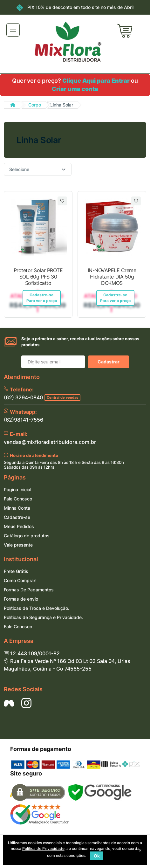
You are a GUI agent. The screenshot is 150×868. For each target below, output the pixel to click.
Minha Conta (17, 508)
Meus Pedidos (19, 526)
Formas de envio (21, 599)
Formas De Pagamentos (29, 590)
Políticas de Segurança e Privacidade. (43, 617)
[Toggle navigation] (13, 30)
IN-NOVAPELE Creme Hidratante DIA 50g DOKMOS (112, 277)
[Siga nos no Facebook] (9, 703)
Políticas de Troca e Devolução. (37, 608)
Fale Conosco (18, 499)
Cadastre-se (17, 517)
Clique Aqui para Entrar (96, 81)
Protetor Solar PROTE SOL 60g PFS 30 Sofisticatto (38, 277)
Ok (97, 856)
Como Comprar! (20, 580)
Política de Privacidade (43, 848)
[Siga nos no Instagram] (26, 703)
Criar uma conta (75, 89)
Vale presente (18, 545)
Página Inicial (17, 489)
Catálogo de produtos (27, 536)
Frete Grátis (16, 571)
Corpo (35, 105)
